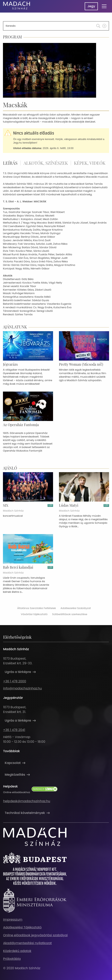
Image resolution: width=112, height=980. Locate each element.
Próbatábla (12, 959)
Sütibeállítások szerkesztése (70, 614)
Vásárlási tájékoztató (34, 614)
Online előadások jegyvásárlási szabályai (35, 935)
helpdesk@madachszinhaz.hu (27, 801)
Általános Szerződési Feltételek (37, 608)
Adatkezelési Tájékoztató (22, 927)
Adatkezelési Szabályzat (76, 608)
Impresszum (13, 920)
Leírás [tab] (10, 163)
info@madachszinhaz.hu (22, 688)
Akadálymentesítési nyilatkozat (28, 943)
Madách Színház (13, 511)
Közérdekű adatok (17, 951)
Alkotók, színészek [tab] (46, 163)
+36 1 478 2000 (15, 681)
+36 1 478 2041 (14, 730)
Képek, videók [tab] (90, 163)
